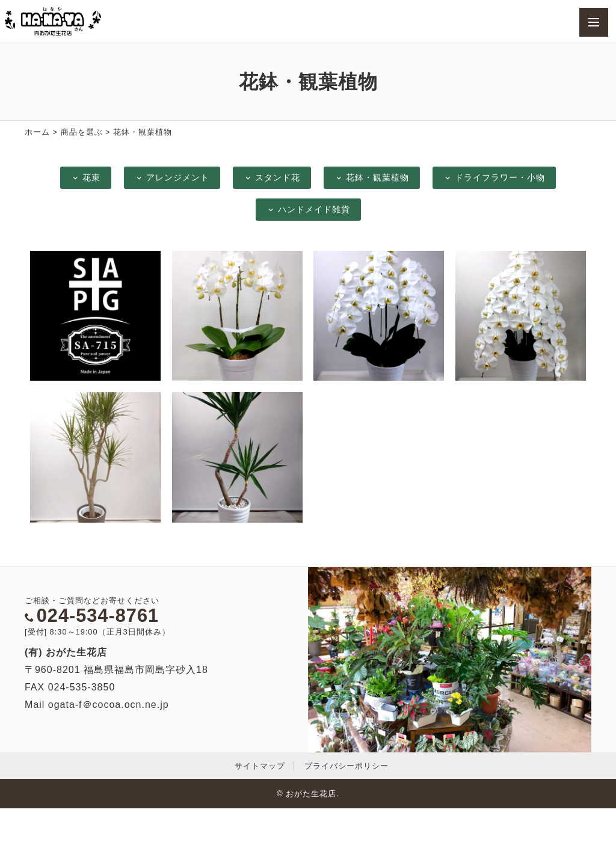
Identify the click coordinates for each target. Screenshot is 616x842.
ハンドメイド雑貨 (308, 209)
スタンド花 (272, 177)
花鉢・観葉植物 (372, 177)
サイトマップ (260, 766)
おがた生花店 (311, 794)
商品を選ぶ (82, 132)
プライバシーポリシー (346, 766)
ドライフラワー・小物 (494, 177)
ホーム (37, 132)
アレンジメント (172, 177)
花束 (86, 177)
